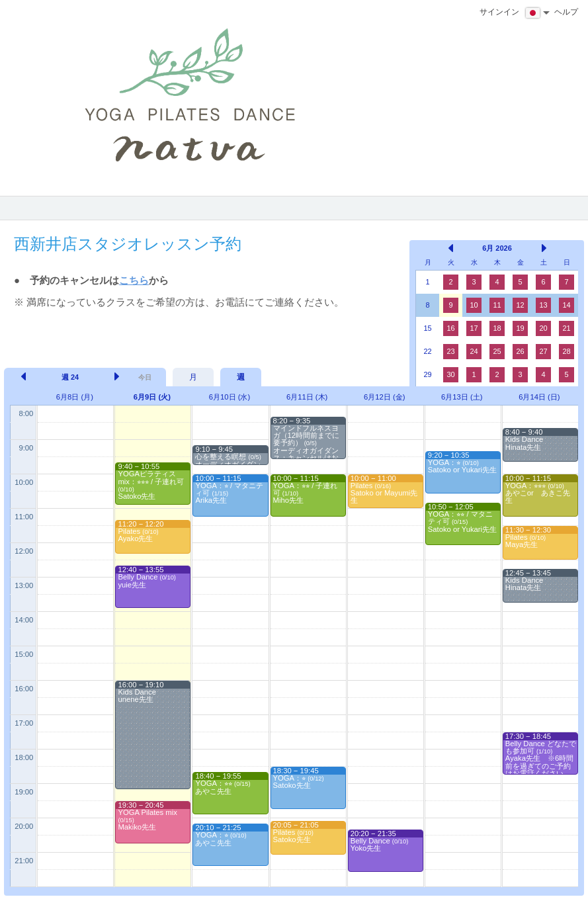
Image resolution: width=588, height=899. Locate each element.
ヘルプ (566, 12)
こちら (134, 280)
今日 (145, 377)
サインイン (499, 12)
